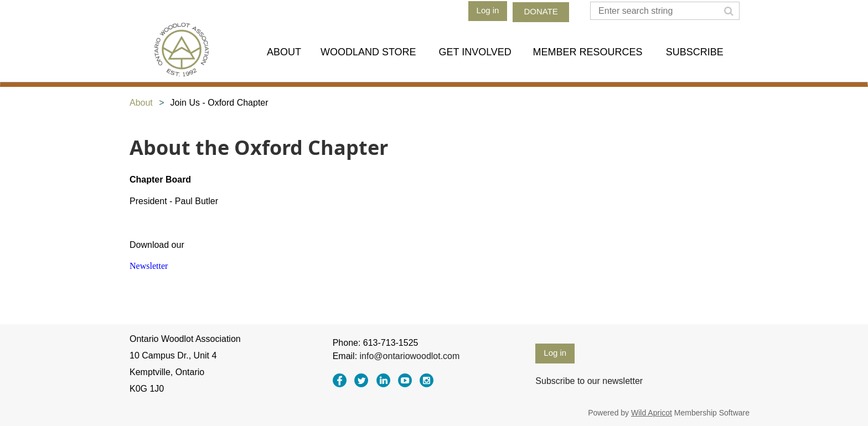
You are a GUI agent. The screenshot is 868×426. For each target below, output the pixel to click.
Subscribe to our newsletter (589, 381)
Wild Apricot (652, 413)
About (141, 103)
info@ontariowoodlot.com (410, 356)
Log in (488, 10)
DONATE (541, 11)
